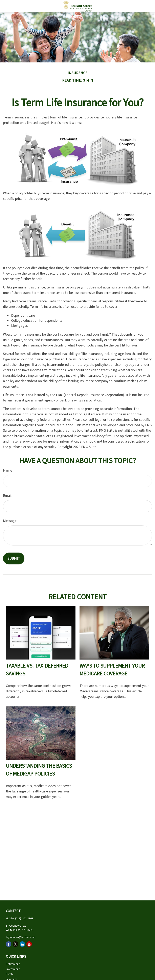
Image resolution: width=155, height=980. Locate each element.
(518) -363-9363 (24, 919)
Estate (10, 974)
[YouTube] (29, 944)
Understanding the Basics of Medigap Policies (39, 770)
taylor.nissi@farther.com (21, 937)
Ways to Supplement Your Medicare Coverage (112, 670)
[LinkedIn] (22, 944)
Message (10, 521)
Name (8, 470)
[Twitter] (15, 944)
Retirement (13, 964)
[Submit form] (14, 558)
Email (7, 496)
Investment (13, 969)
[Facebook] (9, 944)
